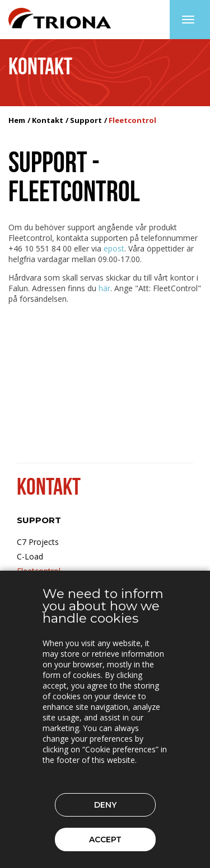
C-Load (30, 556)
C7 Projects (38, 542)
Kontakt (48, 120)
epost (114, 248)
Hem (17, 120)
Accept (105, 839)
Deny (105, 805)
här (104, 288)
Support (86, 120)
